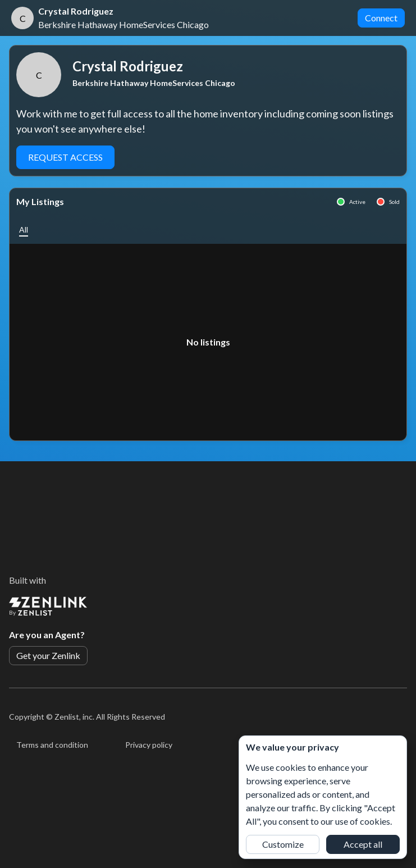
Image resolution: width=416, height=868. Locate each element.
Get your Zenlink (48, 655)
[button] (24, 230)
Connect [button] (381, 18)
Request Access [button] (65, 157)
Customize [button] (283, 844)
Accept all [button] (363, 844)
